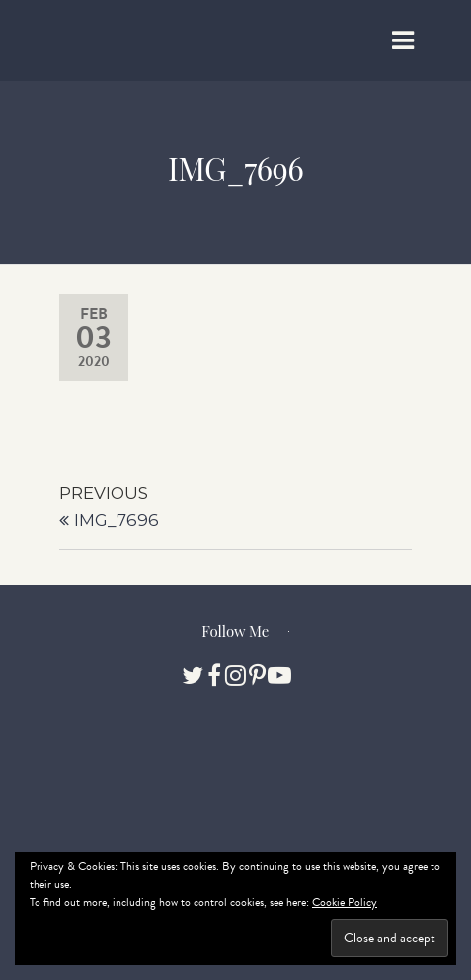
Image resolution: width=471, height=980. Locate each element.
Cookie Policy (345, 902)
